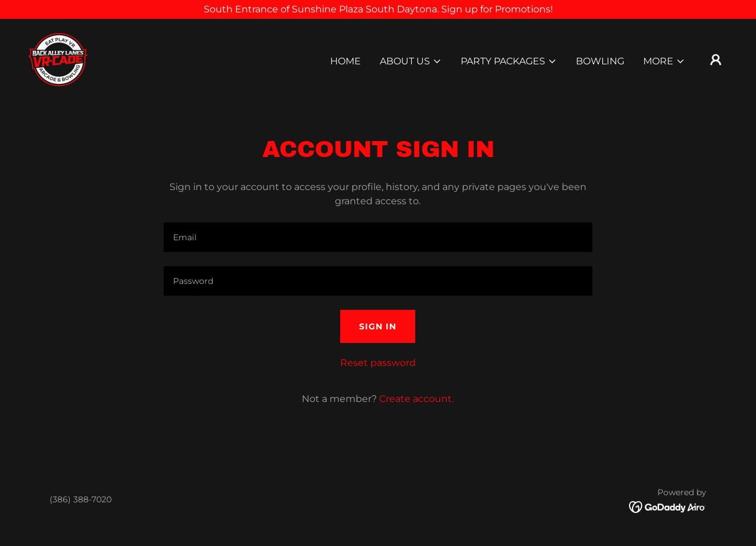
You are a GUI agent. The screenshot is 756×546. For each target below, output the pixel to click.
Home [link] (346, 61)
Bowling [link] (600, 61)
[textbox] (378, 237)
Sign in (378, 326)
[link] (58, 59)
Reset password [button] (378, 363)
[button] (411, 61)
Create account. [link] (416, 399)
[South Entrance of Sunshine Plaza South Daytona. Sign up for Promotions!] (378, 9)
